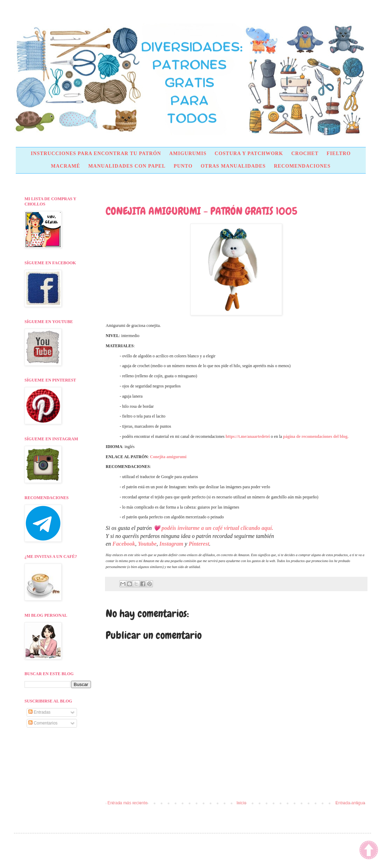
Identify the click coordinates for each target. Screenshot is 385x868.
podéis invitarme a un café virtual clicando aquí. (218, 528)
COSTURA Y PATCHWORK (249, 153)
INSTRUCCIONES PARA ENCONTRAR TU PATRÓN (96, 153)
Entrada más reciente (127, 803)
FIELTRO (339, 153)
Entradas (39, 712)
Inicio (241, 803)
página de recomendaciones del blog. (316, 436)
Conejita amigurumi (168, 457)
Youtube (147, 544)
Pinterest (199, 544)
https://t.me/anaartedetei (248, 436)
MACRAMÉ (66, 166)
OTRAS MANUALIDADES (233, 166)
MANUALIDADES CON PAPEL (127, 166)
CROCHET (305, 153)
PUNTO (183, 166)
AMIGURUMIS (188, 153)
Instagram (171, 544)
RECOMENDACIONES (302, 166)
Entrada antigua (350, 803)
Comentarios (43, 723)
